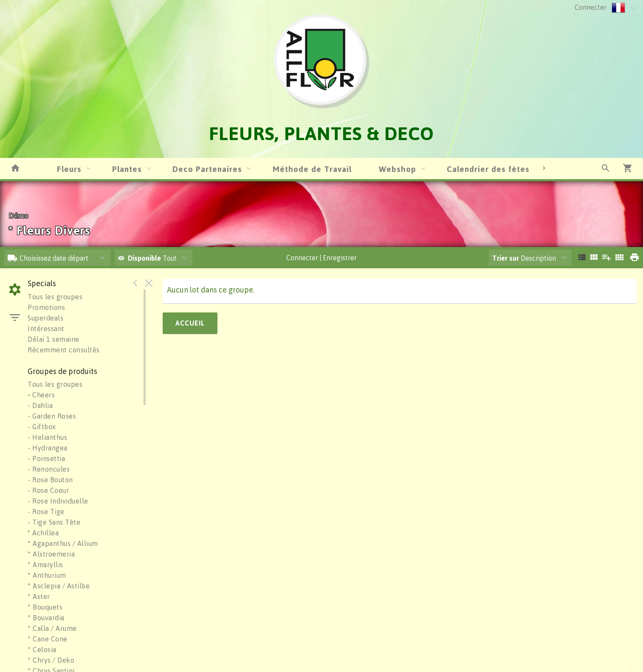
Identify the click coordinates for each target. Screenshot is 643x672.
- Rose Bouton (50, 480)
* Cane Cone (48, 639)
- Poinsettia (46, 458)
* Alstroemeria (51, 554)
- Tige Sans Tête (54, 522)
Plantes (127, 169)
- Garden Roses (52, 416)
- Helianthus (47, 437)
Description (524, 258)
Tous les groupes (55, 297)
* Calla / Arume (52, 628)
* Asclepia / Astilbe (59, 586)
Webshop (398, 169)
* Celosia (42, 650)
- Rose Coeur (48, 490)
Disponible (145, 258)
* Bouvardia (46, 618)
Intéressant (46, 329)
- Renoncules (49, 469)
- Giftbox (42, 427)
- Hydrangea (48, 448)
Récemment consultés (64, 350)
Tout (147, 258)
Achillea (43, 533)
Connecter (591, 7)
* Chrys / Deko (51, 660)
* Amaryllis (45, 565)
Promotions (46, 307)
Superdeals (45, 318)
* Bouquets (45, 607)
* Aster (39, 596)
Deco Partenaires (207, 169)
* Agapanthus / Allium (63, 543)
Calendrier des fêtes (488, 169)
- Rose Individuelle (58, 501)
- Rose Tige (46, 512)
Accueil (190, 323)
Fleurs (69, 169)
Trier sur (506, 258)
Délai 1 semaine (54, 339)
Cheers (41, 395)
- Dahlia (40, 405)
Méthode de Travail (312, 169)
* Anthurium (47, 575)
